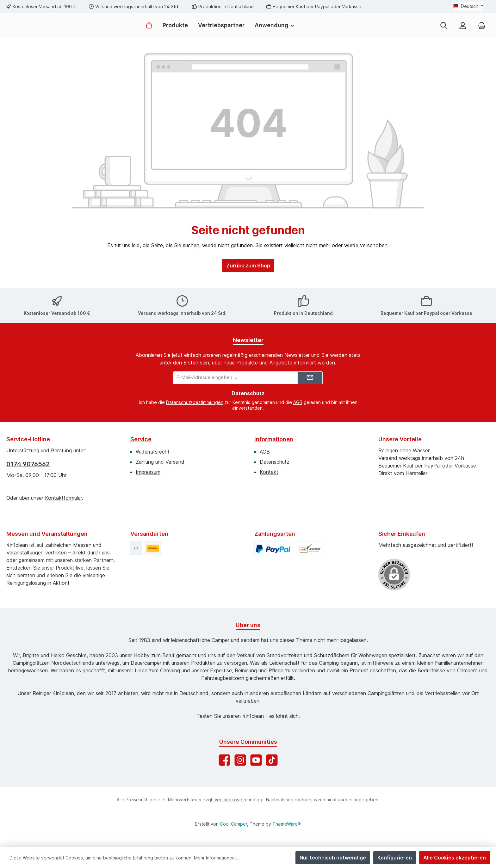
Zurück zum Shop (248, 279)
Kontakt (269, 469)
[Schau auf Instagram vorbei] (240, 758)
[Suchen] (444, 32)
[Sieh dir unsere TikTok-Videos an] (272, 758)
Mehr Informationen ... (217, 858)
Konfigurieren (395, 858)
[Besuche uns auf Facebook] (224, 758)
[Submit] (310, 375)
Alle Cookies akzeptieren (455, 858)
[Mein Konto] (463, 32)
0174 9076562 (28, 462)
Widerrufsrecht (153, 449)
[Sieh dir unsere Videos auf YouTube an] (256, 758)
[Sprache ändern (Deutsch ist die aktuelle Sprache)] (468, 6)
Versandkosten (230, 797)
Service (141, 437)
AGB (298, 400)
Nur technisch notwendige (333, 858)
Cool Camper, (234, 824)
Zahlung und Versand (160, 459)
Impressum (148, 469)
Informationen (274, 437)
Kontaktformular (63, 495)
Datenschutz (275, 459)
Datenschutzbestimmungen (195, 400)
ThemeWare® (287, 824)
